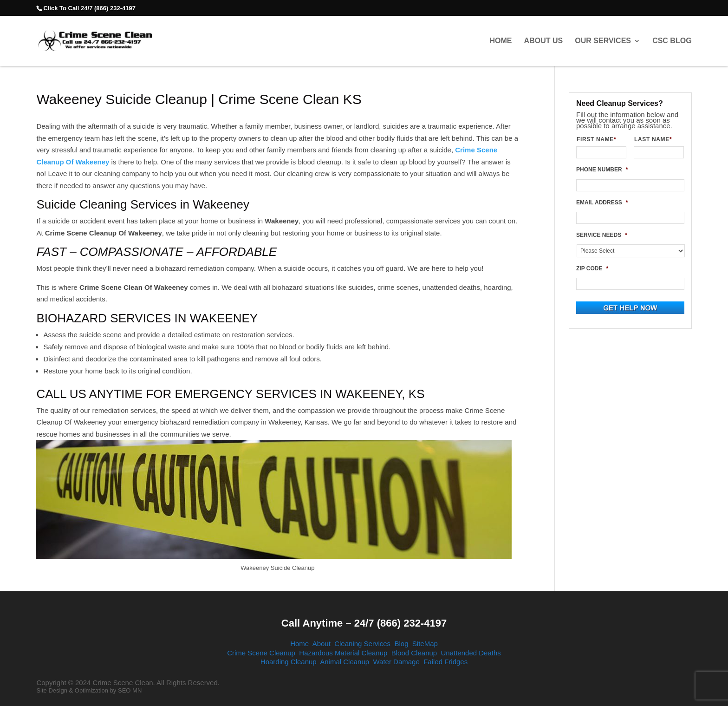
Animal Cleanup (344, 662)
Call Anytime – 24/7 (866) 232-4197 (364, 623)
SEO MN (130, 690)
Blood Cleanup (414, 653)
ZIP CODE (592, 268)
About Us (544, 41)
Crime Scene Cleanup (261, 653)
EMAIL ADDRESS (602, 203)
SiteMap (425, 644)
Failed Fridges (445, 662)
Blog (401, 644)
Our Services (603, 41)
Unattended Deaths (471, 653)
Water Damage (396, 662)
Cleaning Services (362, 644)
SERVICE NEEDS (602, 235)
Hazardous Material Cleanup (343, 653)
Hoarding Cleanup (289, 662)
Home (500, 41)
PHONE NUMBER (602, 170)
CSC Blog (672, 41)
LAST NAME (657, 139)
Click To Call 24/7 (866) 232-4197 (89, 8)
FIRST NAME (600, 139)
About (322, 644)
